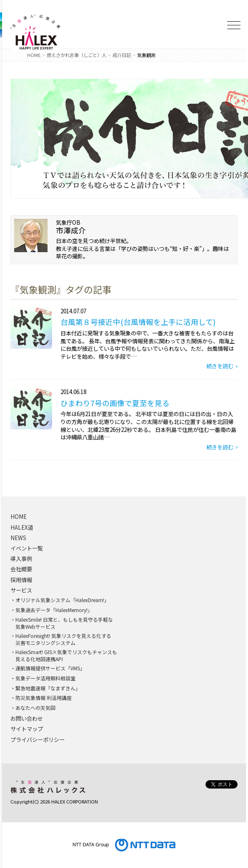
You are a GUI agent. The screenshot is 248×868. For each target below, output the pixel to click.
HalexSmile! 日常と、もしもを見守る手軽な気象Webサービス (64, 623)
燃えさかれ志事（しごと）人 (76, 55)
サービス (21, 590)
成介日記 (122, 55)
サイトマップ (27, 729)
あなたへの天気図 (35, 708)
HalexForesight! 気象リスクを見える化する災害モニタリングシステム (63, 639)
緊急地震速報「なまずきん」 (48, 688)
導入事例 (21, 559)
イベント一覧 (27, 548)
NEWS (18, 538)
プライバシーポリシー (38, 740)
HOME (34, 55)
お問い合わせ (27, 719)
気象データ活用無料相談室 (45, 678)
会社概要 (21, 569)
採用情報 (21, 580)
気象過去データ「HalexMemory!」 (54, 610)
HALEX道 (22, 528)
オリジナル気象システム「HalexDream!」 (62, 600)
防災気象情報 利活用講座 (44, 698)
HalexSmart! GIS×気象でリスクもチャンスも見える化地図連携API (66, 656)
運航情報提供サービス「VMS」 (50, 668)
